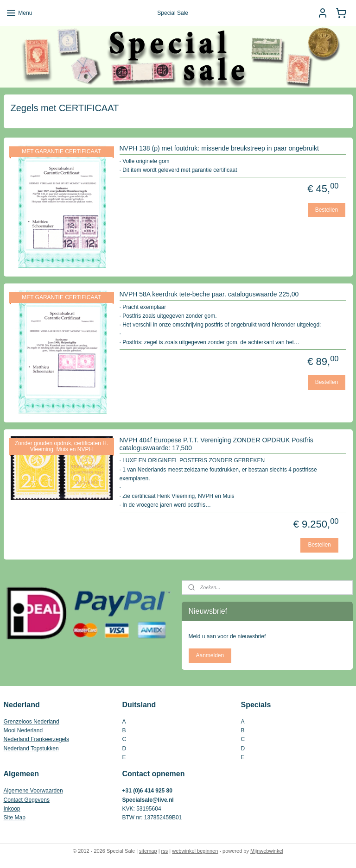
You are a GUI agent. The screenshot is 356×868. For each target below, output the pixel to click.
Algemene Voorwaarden (33, 791)
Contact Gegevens (27, 800)
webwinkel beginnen (195, 851)
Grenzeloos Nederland (32, 722)
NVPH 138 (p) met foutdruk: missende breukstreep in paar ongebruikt (219, 148)
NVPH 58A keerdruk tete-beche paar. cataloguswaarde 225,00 (209, 294)
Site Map (15, 818)
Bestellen (327, 210)
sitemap (148, 851)
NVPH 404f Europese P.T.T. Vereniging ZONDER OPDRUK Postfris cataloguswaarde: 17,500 (216, 444)
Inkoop (12, 809)
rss (165, 851)
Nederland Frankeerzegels (36, 739)
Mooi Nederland (23, 730)
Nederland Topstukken (31, 748)
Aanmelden (210, 655)
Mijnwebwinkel (267, 851)
